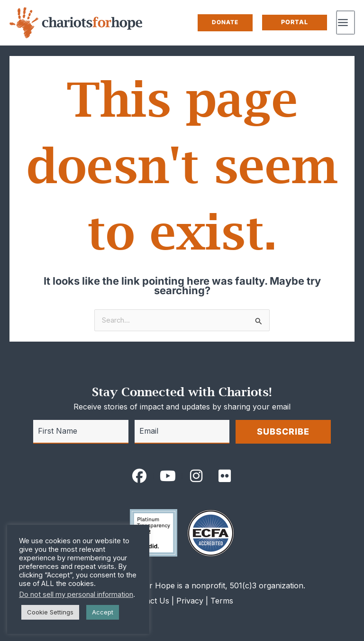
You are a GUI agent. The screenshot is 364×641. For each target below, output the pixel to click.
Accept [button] (103, 612)
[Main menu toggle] (346, 23)
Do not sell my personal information (76, 595)
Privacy (190, 601)
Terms (222, 601)
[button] (226, 23)
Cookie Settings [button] (50, 612)
